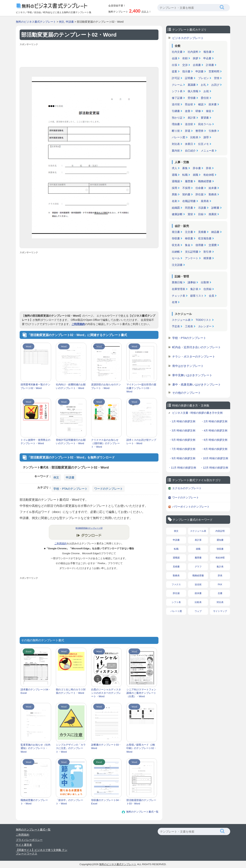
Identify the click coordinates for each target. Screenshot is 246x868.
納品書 (215, 232)
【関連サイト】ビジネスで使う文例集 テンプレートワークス (42, 852)
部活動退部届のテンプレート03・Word (141, 802)
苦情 (217, 78)
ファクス (176, 585)
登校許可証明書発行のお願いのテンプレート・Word (71, 442)
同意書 (189, 208)
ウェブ (198, 611)
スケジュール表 (181, 320)
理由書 (176, 124)
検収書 (189, 238)
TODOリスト (203, 320)
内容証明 (220, 531)
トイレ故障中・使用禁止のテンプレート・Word (35, 442)
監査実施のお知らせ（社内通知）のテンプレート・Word (35, 748)
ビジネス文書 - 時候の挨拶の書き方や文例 (197, 413)
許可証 (176, 78)
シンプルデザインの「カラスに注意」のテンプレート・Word (71, 748)
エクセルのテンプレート (187, 488)
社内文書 (177, 52)
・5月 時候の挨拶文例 (182, 440)
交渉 (185, 65)
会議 (174, 58)
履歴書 (189, 181)
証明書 (189, 78)
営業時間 (214, 71)
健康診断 (177, 214)
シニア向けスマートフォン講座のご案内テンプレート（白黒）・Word (141, 693)
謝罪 (206, 137)
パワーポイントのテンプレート (191, 507)
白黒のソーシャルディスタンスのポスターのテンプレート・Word (106, 693)
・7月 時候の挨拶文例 (182, 449)
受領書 (192, 98)
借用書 (199, 245)
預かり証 (177, 118)
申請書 (70, 22)
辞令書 (197, 168)
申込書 (207, 58)
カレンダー (205, 326)
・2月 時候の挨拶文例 (214, 421)
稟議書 (192, 85)
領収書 (176, 238)
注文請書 (177, 265)
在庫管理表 (178, 289)
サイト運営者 (24, 845)
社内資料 (193, 52)
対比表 (176, 144)
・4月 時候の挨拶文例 (214, 430)
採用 (174, 188)
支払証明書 (192, 252)
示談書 (202, 208)
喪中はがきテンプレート (188, 366)
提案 (174, 71)
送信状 (189, 124)
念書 (220, 593)
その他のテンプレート (187, 393)
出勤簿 (205, 282)
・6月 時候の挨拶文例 (214, 440)
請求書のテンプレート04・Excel (36, 691)
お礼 (203, 85)
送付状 (176, 104)
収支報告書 (205, 238)
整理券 (199, 131)
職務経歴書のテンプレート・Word (34, 802)
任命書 (199, 188)
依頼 (185, 58)
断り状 (176, 131)
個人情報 (193, 91)
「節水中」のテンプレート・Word (70, 802)
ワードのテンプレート (109, 489)
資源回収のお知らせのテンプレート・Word (106, 386)
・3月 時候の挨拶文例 (182, 430)
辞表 (209, 168)
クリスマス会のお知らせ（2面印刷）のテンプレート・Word (105, 443)
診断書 (215, 208)
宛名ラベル (205, 124)
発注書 (176, 232)
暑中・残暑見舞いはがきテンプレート (197, 384)
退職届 (176, 181)
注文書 (189, 232)
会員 (211, 296)
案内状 (176, 151)
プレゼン (203, 78)
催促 (209, 111)
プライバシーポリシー (29, 840)
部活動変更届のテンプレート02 (89, 528)
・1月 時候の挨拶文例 (182, 421)
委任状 (205, 98)
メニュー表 (207, 151)
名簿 (174, 302)
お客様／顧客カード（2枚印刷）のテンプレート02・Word (141, 748)
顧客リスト (197, 296)
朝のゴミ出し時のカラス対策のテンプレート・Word (71, 691)
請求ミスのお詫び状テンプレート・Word (141, 442)
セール (176, 258)
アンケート (192, 258)
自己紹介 (190, 151)
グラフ (198, 567)
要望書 (205, 118)
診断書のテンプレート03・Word (106, 746)
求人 (174, 168)
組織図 (176, 208)
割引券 (207, 252)
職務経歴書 (205, 181)
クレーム (177, 85)
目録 (201, 214)
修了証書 (177, 98)
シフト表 (177, 91)
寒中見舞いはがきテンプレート (192, 375)
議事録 (192, 282)
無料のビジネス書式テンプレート (36, 22)
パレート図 (178, 137)
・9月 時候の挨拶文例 (182, 458)
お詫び (215, 85)
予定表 (176, 326)
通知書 (220, 540)
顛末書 (213, 104)
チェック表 (178, 296)
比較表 (194, 137)
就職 (195, 175)
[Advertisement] (89, 56)
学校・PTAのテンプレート (70, 489)
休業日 (189, 144)
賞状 (190, 214)
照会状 (189, 104)
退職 (174, 175)
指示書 (186, 71)
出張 (174, 65)
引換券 (213, 131)
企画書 (197, 65)
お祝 (206, 91)
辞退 (188, 131)
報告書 (207, 52)
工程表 (189, 326)
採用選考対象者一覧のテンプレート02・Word (35, 386)
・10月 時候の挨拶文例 (214, 458)
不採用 (186, 188)
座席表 (205, 201)
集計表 (194, 289)
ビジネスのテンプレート (188, 38)
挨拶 (195, 58)
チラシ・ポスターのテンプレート (194, 357)
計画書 (210, 65)
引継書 (176, 111)
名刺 (174, 201)
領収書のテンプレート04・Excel (106, 802)
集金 (188, 245)
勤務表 (213, 194)
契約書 (186, 194)
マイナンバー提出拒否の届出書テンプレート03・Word (141, 388)
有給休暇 (209, 175)
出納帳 (176, 252)
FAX (220, 585)
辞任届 (199, 194)
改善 (188, 111)
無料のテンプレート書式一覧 (142, 812)
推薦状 (213, 214)
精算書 (207, 258)
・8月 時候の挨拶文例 (214, 449)
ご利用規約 (78, 324)
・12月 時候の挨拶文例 (214, 468)
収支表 (176, 245)
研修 (198, 111)
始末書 (213, 188)
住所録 (207, 289)
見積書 (202, 232)
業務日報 (177, 282)
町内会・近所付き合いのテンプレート (197, 347)
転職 (185, 175)
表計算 (192, 118)
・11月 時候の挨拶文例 (182, 468)
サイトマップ (220, 611)
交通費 (213, 245)
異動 (174, 194)
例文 (62, 22)
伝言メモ (203, 144)
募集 (185, 168)
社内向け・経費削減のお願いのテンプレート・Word (71, 386)
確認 (201, 104)
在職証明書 (189, 201)
